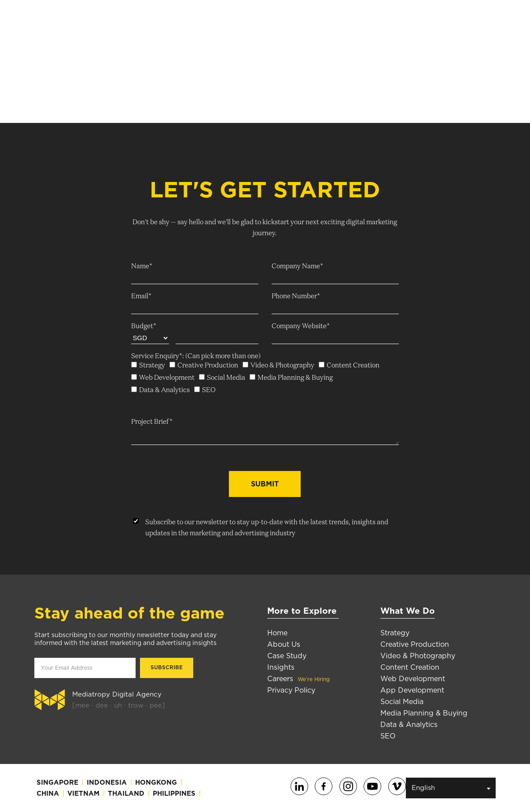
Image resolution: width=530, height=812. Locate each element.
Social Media (402, 702)
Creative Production (415, 644)
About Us (155, 21)
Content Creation (410, 667)
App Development (412, 690)
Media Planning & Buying (424, 713)
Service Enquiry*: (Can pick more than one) (196, 356)
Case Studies (254, 21)
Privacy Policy (291, 690)
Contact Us (398, 22)
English (451, 788)
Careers (344, 21)
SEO (388, 736)
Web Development (413, 679)
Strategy (395, 633)
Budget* (144, 326)
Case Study (287, 656)
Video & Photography (418, 656)
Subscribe (453, 22)
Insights (303, 21)
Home (277, 633)
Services (199, 21)
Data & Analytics (409, 725)
